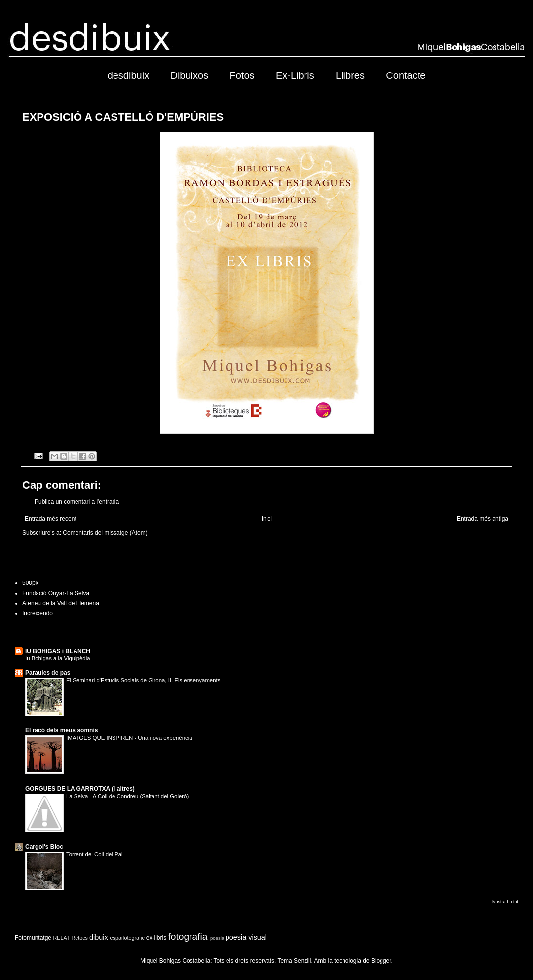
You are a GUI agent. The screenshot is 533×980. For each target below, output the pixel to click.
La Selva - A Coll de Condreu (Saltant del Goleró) (127, 796)
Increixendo (38, 613)
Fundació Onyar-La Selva (56, 593)
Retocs (79, 938)
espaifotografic (127, 938)
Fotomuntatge (33, 938)
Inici (267, 519)
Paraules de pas (48, 673)
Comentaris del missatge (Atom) (105, 533)
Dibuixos (189, 75)
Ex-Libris (295, 75)
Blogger (381, 961)
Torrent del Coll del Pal (95, 854)
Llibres (350, 75)
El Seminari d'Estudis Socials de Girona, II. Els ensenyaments (143, 680)
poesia (217, 938)
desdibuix (129, 75)
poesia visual (246, 937)
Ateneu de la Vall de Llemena (61, 603)
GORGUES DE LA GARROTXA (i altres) (80, 789)
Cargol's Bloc (44, 847)
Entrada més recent (51, 519)
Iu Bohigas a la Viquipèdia (58, 658)
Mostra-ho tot (505, 902)
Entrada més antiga (483, 519)
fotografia (188, 936)
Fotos (242, 75)
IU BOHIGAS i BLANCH (58, 651)
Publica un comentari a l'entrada (77, 502)
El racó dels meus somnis (61, 730)
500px (30, 583)
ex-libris (156, 938)
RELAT (61, 938)
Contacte (406, 75)
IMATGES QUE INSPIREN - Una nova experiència (129, 738)
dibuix (99, 937)
